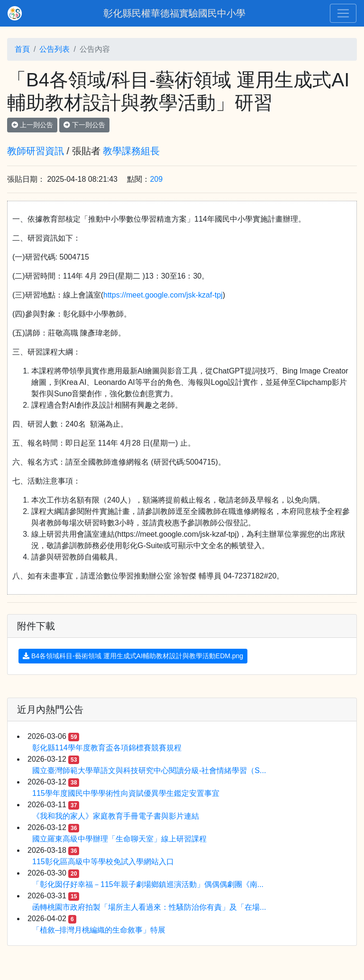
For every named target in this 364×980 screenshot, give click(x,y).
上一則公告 (32, 125)
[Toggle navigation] (343, 13)
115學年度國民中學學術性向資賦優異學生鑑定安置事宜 (126, 793)
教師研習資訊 (36, 151)
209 (156, 179)
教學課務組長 (131, 151)
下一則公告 (84, 125)
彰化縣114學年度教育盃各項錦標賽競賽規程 (107, 748)
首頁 (22, 49)
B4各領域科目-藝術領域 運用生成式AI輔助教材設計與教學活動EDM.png (133, 656)
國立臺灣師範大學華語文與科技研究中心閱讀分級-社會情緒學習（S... (149, 770)
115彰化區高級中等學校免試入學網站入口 (103, 862)
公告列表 (55, 49)
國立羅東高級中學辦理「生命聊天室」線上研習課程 (119, 839)
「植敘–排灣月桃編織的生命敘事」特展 (99, 930)
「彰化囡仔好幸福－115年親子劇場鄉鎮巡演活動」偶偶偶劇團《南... (148, 884)
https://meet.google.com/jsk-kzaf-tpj (163, 295)
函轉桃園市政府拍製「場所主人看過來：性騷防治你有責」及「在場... (149, 907)
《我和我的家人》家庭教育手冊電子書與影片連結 (116, 816)
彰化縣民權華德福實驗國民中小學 (174, 13)
